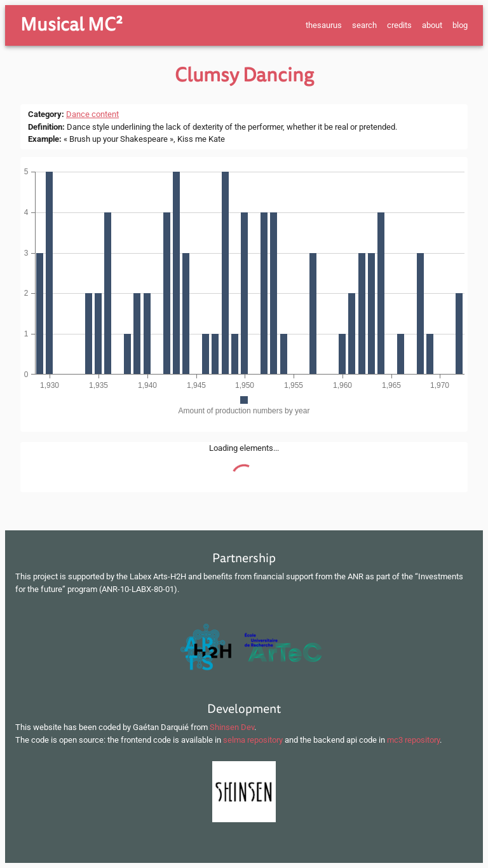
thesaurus (324, 25)
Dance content (92, 114)
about (432, 25)
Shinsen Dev (232, 727)
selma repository (253, 740)
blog (460, 25)
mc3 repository (413, 740)
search (364, 25)
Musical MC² (71, 25)
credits (399, 25)
